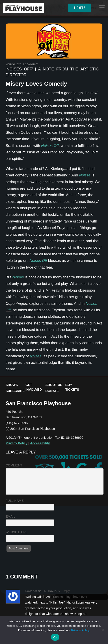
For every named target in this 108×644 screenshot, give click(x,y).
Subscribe (15, 391)
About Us (54, 385)
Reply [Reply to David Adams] (66, 591)
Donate (52, 391)
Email (10, 517)
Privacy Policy (17, 443)
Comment (14, 465)
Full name (15, 501)
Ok (55, 637)
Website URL (17, 532)
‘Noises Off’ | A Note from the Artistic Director (52, 72)
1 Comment (30, 64)
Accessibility (40, 443)
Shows (12, 385)
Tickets (80, 8)
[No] (102, 630)
